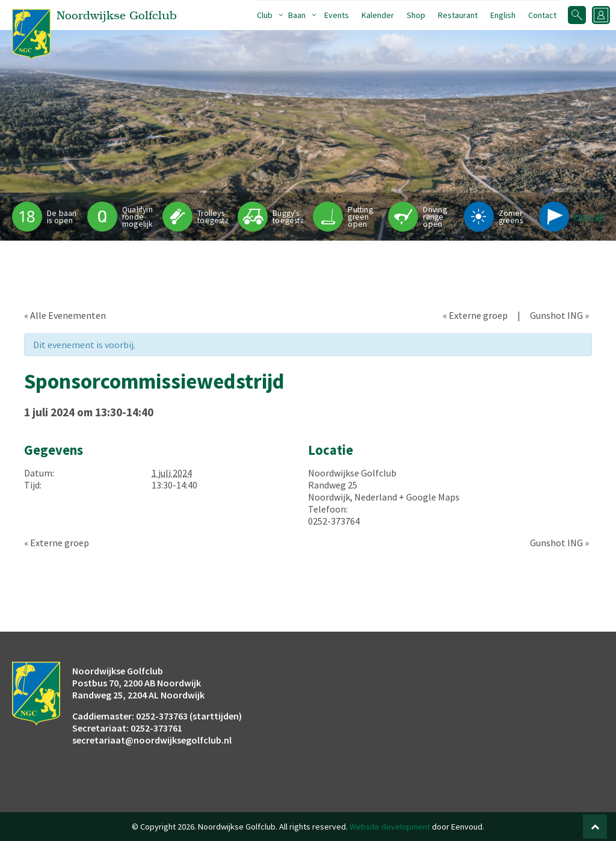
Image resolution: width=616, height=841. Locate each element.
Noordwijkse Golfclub (352, 473)
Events (337, 15)
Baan (297, 15)
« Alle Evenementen (65, 315)
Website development (390, 827)
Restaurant (458, 15)
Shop (416, 15)
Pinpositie (592, 217)
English (503, 15)
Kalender (378, 15)
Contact (542, 15)
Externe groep (475, 315)
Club (265, 15)
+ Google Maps (429, 497)
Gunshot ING (559, 315)
